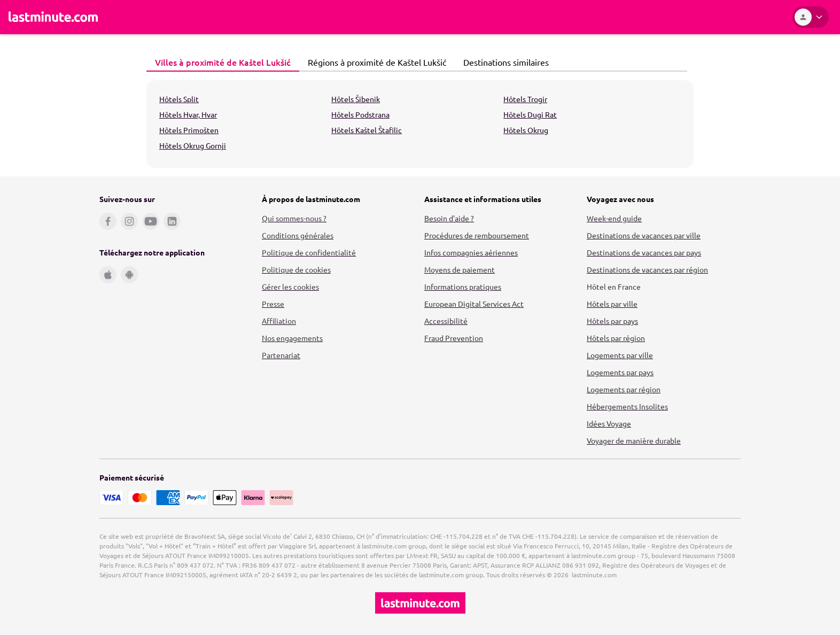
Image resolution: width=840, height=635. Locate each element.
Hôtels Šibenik (356, 99)
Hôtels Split (179, 99)
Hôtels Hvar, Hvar (188, 114)
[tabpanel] (420, 124)
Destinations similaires (503, 62)
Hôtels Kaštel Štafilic (367, 130)
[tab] (223, 63)
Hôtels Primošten (189, 130)
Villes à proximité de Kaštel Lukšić (220, 62)
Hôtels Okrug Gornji (193, 145)
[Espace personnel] (811, 17)
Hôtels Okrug (526, 130)
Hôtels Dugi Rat (530, 114)
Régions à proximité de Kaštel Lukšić (374, 62)
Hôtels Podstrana (360, 114)
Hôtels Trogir (525, 99)
